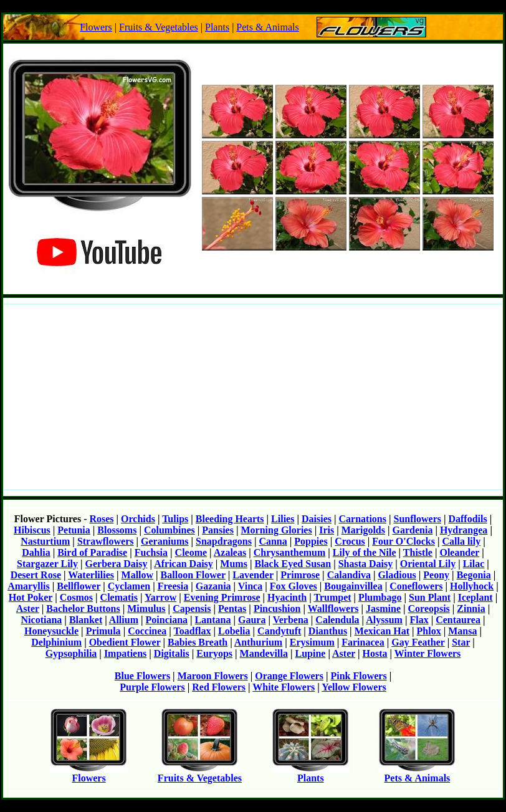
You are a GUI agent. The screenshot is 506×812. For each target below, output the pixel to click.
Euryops (214, 653)
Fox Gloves (294, 586)
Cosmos (76, 597)
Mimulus (146, 609)
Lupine (310, 653)
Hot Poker (31, 597)
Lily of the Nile (365, 552)
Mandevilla (264, 653)
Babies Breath (198, 642)
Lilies (283, 519)
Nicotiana (42, 620)
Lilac (474, 564)
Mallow (138, 575)
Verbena (291, 620)
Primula (103, 631)
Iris (327, 530)
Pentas (232, 609)
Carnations (363, 519)
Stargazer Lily (47, 564)
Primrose (300, 575)
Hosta (375, 653)
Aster (28, 609)
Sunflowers (418, 519)
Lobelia (234, 631)
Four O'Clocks (403, 541)
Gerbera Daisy (117, 564)
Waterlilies (91, 575)
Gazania (213, 586)
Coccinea (147, 631)
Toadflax (193, 631)
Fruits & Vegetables (159, 27)
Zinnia (471, 609)
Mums (234, 564)
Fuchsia (151, 552)
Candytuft (279, 631)
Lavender (253, 575)
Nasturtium (45, 541)
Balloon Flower (193, 575)
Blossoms (117, 530)
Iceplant (475, 597)
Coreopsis (429, 609)
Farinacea (363, 642)
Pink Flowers (358, 676)
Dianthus (328, 631)
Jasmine (383, 609)
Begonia (474, 575)
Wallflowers (333, 609)
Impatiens (125, 653)
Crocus (350, 541)
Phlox (429, 631)
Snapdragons (224, 541)
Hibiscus (32, 530)
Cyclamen (129, 586)
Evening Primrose (222, 597)
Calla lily (461, 541)
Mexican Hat (382, 631)
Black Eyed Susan (293, 564)
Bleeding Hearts (230, 519)
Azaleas (230, 552)
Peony (436, 575)
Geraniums (165, 541)
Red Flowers (219, 687)
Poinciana (167, 620)
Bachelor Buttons (83, 609)
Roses (101, 519)
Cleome (191, 552)
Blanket (86, 620)
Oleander (459, 552)
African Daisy (184, 564)
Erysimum (312, 642)
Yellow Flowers (354, 687)
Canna (273, 541)
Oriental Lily (428, 564)
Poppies (311, 541)
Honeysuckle (51, 631)
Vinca (250, 586)
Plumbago (380, 597)
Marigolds (363, 530)
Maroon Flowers (213, 676)
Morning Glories (276, 530)
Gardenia (413, 530)
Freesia (173, 586)
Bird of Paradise (92, 552)
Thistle (418, 552)
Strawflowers (106, 541)
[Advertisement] (253, 397)
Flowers (96, 27)
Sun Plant (430, 597)
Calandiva (349, 575)
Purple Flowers (152, 687)
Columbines (169, 530)
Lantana (213, 620)
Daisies (317, 519)
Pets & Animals (267, 27)
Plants (217, 27)
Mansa (462, 631)
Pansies (218, 530)
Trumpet (332, 597)
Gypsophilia (71, 653)
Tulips (175, 519)
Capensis (192, 609)
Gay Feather (418, 642)
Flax (419, 620)
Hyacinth (287, 597)
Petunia (74, 530)
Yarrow (160, 597)
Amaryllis (29, 586)
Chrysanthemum (290, 552)
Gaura (252, 620)
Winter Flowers (428, 653)
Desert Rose (36, 575)
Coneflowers (416, 586)
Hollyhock (472, 586)
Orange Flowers (289, 676)
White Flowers (284, 687)
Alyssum (384, 620)
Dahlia (36, 552)
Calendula (337, 620)
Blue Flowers (142, 676)
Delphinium (56, 642)
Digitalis (172, 653)
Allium (124, 620)
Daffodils (467, 519)
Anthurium (258, 642)
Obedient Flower (125, 642)
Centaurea (458, 620)
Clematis (119, 597)
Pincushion (277, 609)
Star (461, 642)
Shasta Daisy (366, 564)
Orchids (138, 519)
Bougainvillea (353, 586)
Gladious (397, 575)
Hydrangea (464, 530)
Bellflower (79, 586)
